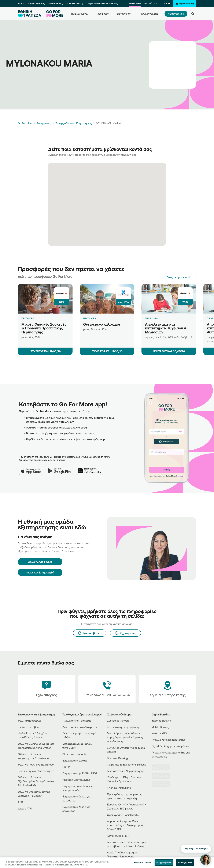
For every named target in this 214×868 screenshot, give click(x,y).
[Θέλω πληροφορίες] (40, 562)
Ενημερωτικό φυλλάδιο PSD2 (80, 773)
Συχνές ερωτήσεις (118, 721)
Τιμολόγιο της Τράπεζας (77, 721)
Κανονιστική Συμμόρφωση (123, 727)
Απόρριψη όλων (164, 863)
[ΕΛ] (167, 3)
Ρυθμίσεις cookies (143, 863)
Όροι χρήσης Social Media (123, 815)
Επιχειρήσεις (124, 14)
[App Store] (32, 468)
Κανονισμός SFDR (118, 836)
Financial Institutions (119, 788)
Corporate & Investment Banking (102, 3)
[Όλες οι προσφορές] (181, 277)
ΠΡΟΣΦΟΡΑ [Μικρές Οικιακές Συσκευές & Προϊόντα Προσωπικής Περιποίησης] (28, 318)
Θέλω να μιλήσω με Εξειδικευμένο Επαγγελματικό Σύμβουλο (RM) (36, 781)
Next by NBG (159, 733)
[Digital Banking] (185, 3)
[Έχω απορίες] (46, 689)
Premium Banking (37, 3)
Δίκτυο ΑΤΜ (25, 808)
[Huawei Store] (163, 784)
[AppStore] (163, 767)
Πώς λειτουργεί (79, 14)
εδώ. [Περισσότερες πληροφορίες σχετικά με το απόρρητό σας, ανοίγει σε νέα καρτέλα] (85, 865)
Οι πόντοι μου (176, 14)
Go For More (135, 3)
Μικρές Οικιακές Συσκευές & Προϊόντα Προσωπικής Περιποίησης (44, 328)
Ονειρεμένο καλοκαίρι (102, 324)
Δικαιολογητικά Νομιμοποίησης (126, 771)
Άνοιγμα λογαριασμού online (168, 740)
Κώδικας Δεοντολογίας (76, 780)
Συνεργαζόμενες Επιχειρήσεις (74, 123)
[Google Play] (61, 468)
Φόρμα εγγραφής (148, 14)
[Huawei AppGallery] (91, 468)
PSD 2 (66, 767)
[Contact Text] (107, 689)
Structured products (74, 754)
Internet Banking (161, 721)
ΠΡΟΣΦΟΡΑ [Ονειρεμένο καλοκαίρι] (90, 318)
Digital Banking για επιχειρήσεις (171, 746)
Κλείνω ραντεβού (28, 727)
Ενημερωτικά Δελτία (75, 760)
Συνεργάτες (44, 123)
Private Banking (56, 3)
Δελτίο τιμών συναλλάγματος (80, 727)
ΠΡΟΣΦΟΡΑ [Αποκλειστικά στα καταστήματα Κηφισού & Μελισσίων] (151, 318)
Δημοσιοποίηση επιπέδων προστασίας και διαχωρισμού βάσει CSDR (125, 825)
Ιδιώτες (21, 3)
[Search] (193, 14)
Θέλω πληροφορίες (30, 721)
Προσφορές (102, 14)
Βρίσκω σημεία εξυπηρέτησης (36, 771)
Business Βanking (117, 758)
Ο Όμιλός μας (151, 3)
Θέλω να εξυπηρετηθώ (40, 572)
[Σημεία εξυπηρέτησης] (168, 689)
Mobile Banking (161, 727)
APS (20, 802)
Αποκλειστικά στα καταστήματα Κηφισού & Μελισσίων (166, 328)
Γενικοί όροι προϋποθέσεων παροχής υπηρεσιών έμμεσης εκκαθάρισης (125, 737)
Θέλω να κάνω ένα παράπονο (36, 764)
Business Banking (75, 3)
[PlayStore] (163, 776)
